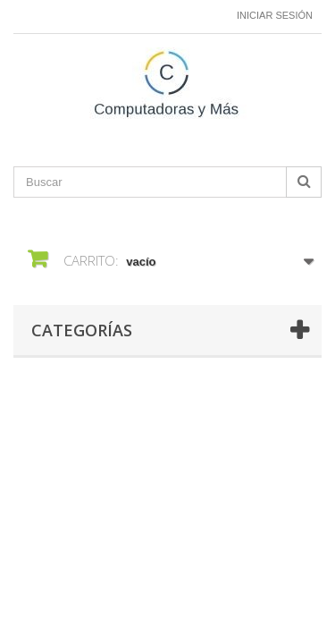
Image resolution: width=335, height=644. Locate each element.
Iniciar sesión (275, 15)
